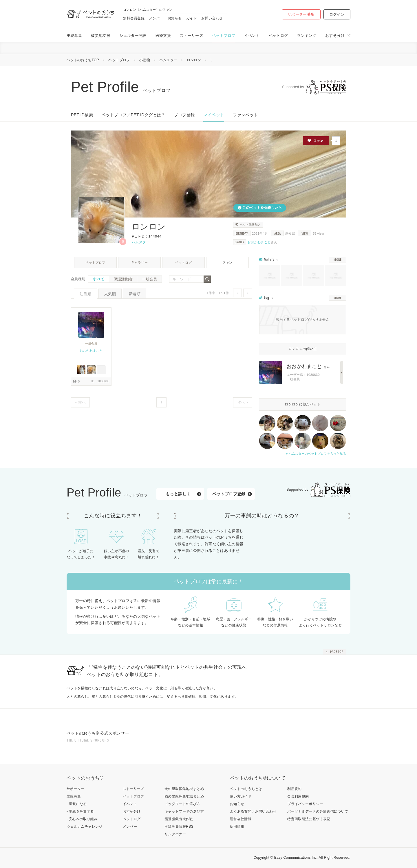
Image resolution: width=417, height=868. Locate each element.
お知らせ (175, 18)
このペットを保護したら (262, 208)
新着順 (135, 294)
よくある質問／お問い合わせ (253, 811)
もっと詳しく (178, 494)
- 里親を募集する (80, 811)
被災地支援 (101, 36)
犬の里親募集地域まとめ (184, 789)
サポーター (76, 789)
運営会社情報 (241, 819)
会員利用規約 (298, 796)
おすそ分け (335, 36)
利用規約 (294, 789)
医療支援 (163, 36)
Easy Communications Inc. (296, 858)
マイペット (214, 115)
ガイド (192, 18)
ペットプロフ (224, 36)
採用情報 (237, 827)
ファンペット (245, 115)
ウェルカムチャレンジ (85, 827)
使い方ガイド (241, 796)
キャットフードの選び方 (184, 811)
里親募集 (74, 36)
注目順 (85, 294)
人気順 (110, 294)
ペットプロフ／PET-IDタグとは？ (133, 115)
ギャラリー (139, 262)
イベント (252, 36)
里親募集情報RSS (179, 827)
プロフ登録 (184, 115)
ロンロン (194, 60)
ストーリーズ (191, 36)
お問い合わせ (212, 18)
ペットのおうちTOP (83, 60)
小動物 (145, 60)
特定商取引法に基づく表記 (309, 819)
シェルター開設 (133, 36)
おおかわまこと (259, 242)
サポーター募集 (301, 14)
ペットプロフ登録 (229, 494)
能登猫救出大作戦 (179, 819)
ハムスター (168, 60)
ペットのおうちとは (246, 789)
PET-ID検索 (82, 115)
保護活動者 (123, 279)
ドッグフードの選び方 (182, 804)
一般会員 (149, 279)
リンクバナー (175, 834)
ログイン (337, 14)
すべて (98, 279)
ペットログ (278, 36)
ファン (227, 262)
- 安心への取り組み (82, 819)
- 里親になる (77, 804)
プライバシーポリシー (305, 804)
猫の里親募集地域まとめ (184, 796)
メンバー (156, 18)
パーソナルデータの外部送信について (318, 811)
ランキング (307, 36)
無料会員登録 (134, 18)
